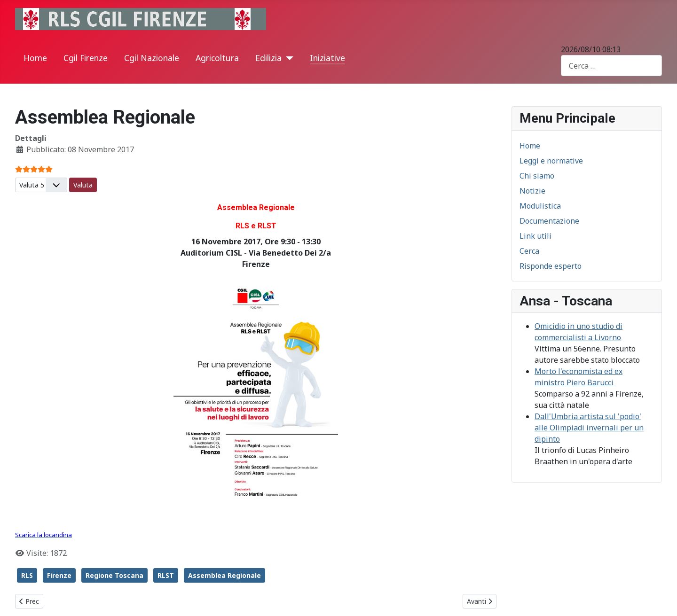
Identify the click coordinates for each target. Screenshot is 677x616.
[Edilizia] (287, 58)
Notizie (532, 191)
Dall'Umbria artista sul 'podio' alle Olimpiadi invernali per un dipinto (589, 428)
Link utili (535, 236)
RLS (27, 575)
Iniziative (327, 58)
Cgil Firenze (86, 58)
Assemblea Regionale (224, 575)
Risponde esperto (551, 266)
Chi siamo (537, 176)
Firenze (59, 575)
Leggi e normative (551, 161)
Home (35, 58)
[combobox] (611, 66)
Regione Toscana (114, 575)
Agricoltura (217, 58)
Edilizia (268, 58)
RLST (166, 575)
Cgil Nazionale (152, 58)
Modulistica (540, 206)
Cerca (529, 251)
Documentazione (549, 221)
